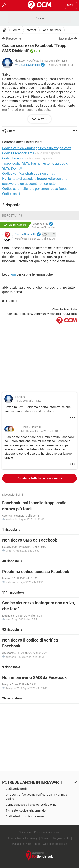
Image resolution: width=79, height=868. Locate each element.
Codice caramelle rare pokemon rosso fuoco (35, 189)
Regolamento (61, 838)
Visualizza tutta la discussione (37, 478)
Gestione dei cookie (55, 844)
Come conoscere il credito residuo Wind (31, 805)
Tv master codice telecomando (26, 810)
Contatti (45, 838)
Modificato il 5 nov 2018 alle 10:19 (41, 431)
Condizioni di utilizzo (47, 832)
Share (11, 131)
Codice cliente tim (17, 789)
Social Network (51, 30)
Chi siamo (25, 832)
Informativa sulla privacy (23, 838)
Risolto (38, 51)
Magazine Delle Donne (26, 844)
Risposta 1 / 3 (12, 215)
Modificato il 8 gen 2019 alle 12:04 (35, 239)
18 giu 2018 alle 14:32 (28, 401)
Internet (31, 30)
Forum (16, 30)
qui (13, 274)
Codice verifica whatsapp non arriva (29, 173)
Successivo (66, 38)
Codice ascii (11, 194)
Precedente (13, 38)
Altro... (42, 119)
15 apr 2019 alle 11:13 (60, 65)
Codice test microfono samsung (26, 816)
